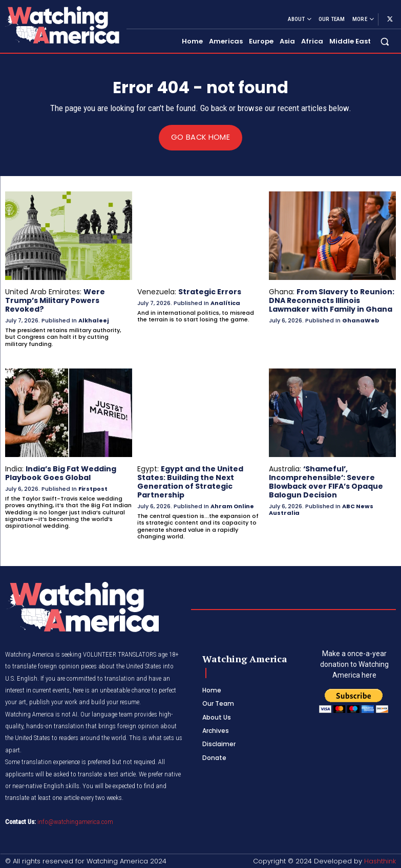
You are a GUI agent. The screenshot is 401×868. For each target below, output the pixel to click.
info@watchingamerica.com (75, 821)
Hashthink (380, 860)
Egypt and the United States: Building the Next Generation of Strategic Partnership (190, 481)
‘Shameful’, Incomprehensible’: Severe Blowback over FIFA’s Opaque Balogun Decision (326, 481)
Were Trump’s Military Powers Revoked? (55, 300)
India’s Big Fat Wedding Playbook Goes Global (61, 473)
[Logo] (62, 25)
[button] (385, 41)
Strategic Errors (210, 292)
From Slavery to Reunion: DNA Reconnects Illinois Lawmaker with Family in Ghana (332, 300)
